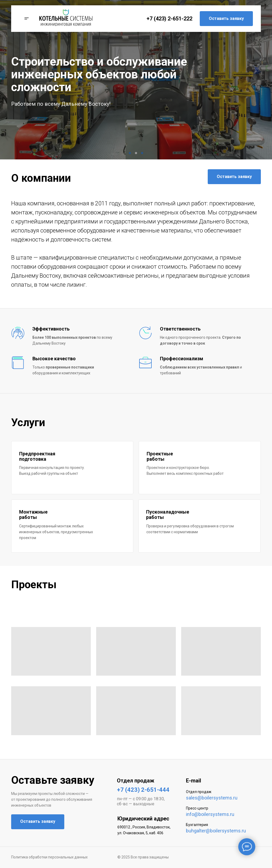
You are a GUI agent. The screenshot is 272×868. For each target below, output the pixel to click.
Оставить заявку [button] (226, 18)
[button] (25, 19)
